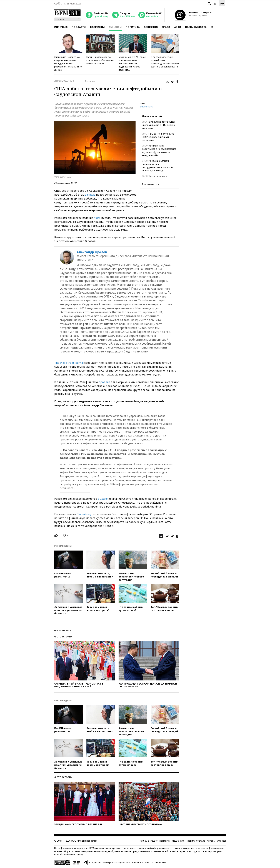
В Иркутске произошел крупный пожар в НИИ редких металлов (159, 125)
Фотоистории (63, 637)
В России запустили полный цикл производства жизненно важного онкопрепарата (165, 62)
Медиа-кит (178, 841)
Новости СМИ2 (62, 630)
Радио (154, 841)
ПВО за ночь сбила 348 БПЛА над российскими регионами (158, 137)
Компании (97, 27)
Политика (133, 27)
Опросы (221, 841)
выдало (103, 499)
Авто (178, 27)
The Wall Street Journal (69, 363)
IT (212, 27)
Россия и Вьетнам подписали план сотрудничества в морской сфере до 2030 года (157, 166)
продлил (104, 382)
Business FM (147, 107)
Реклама (144, 841)
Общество (151, 27)
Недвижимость (196, 27)
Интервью (61, 27)
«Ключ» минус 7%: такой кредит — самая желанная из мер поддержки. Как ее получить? (132, 63)
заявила (90, 195)
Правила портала (196, 841)
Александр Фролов (92, 252)
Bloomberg (84, 514)
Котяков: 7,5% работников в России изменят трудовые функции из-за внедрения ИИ (159, 150)
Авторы (211, 841)
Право (166, 27)
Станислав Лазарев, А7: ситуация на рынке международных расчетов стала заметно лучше (68, 63)
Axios (97, 218)
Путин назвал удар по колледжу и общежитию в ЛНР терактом (100, 60)
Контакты (165, 841)
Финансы (115, 27)
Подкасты (79, 27)
